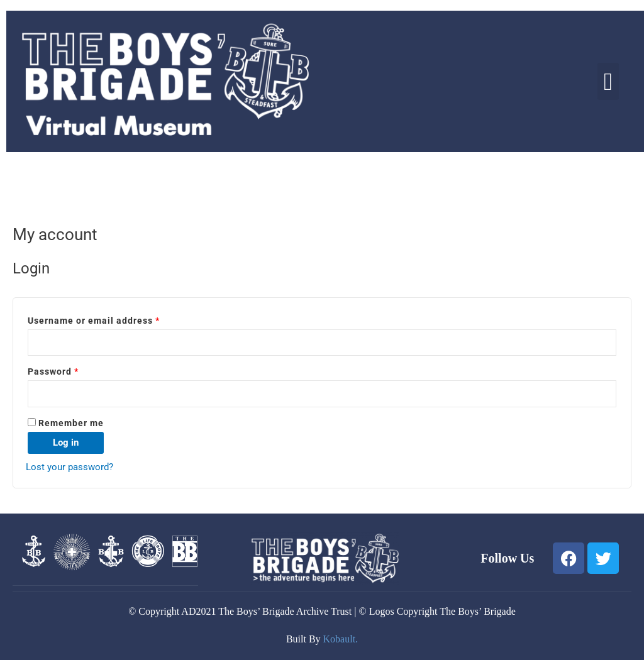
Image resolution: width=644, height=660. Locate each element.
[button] (608, 81)
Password (74, 370)
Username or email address (114, 319)
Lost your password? (69, 467)
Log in (66, 443)
